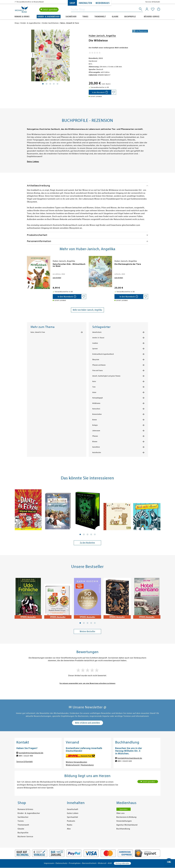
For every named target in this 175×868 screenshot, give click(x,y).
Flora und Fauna (98, 371)
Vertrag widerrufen (122, 863)
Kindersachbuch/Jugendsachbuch (103, 354)
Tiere (94, 387)
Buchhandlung (123, 829)
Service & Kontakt (153, 2)
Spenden (124, 809)
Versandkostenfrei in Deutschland (30, 2)
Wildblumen (96, 403)
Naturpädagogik (98, 398)
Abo (69, 829)
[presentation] (28, 265)
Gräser (94, 392)
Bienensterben (97, 414)
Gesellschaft (73, 809)
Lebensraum (96, 431)
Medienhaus (103, 3)
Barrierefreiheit (89, 863)
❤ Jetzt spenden (49, 10)
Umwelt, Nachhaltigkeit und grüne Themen (106, 376)
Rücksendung (87, 765)
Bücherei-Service (152, 17)
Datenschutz (61, 863)
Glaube (115, 17)
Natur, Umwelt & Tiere (38, 332)
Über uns (120, 813)
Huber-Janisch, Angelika (102, 36)
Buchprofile (130, 17)
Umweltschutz (97, 332)
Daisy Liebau (33, 162)
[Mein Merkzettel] (153, 9)
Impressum (49, 863)
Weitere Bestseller (87, 631)
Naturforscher (97, 453)
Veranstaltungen (124, 821)
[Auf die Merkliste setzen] (114, 92)
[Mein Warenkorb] (159, 9)
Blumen (95, 442)
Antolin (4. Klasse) (98, 338)
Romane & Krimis (22, 17)
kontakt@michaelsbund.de (31, 753)
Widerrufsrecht (73, 765)
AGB (110, 863)
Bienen (95, 420)
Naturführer (96, 447)
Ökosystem (96, 360)
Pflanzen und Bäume (99, 365)
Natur (94, 381)
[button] (80, 534)
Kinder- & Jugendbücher (49, 17)
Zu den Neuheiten (87, 543)
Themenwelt (100, 17)
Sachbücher (71, 17)
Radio (70, 825)
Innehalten (85, 3)
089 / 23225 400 (26, 756)
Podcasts (71, 821)
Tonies (85, 17)
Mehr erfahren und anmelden (87, 723)
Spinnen (95, 349)
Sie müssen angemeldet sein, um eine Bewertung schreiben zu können (87, 683)
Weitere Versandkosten (77, 762)
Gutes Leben (73, 813)
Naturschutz (96, 409)
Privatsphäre (75, 863)
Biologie (95, 425)
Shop (72, 3)
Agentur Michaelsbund (127, 825)
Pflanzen (95, 436)
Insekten (95, 343)
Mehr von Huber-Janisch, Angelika (87, 310)
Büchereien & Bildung (126, 817)
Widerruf (102, 863)
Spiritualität (72, 817)
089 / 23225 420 (125, 761)
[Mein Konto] (147, 9)
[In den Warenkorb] (100, 92)
